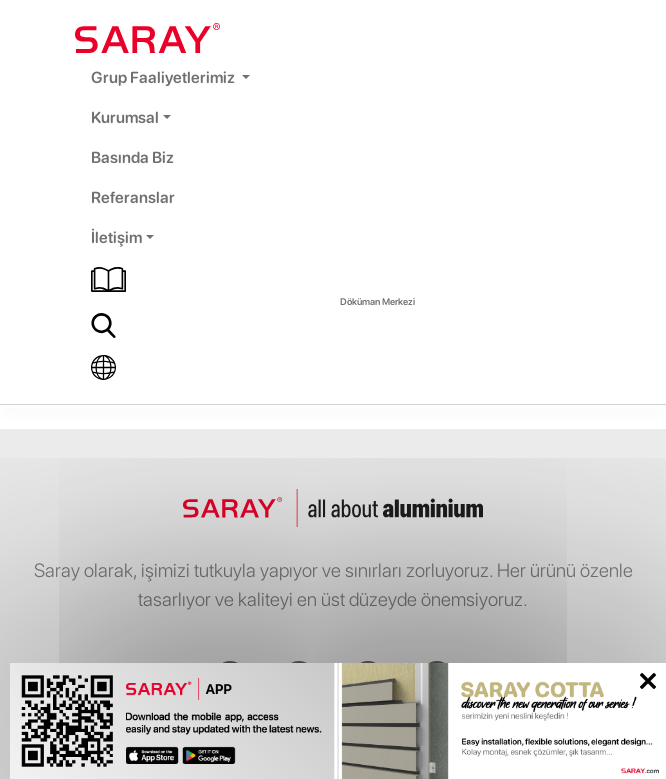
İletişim (116, 237)
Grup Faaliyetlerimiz (164, 77)
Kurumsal (125, 117)
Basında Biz (132, 157)
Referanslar (133, 197)
